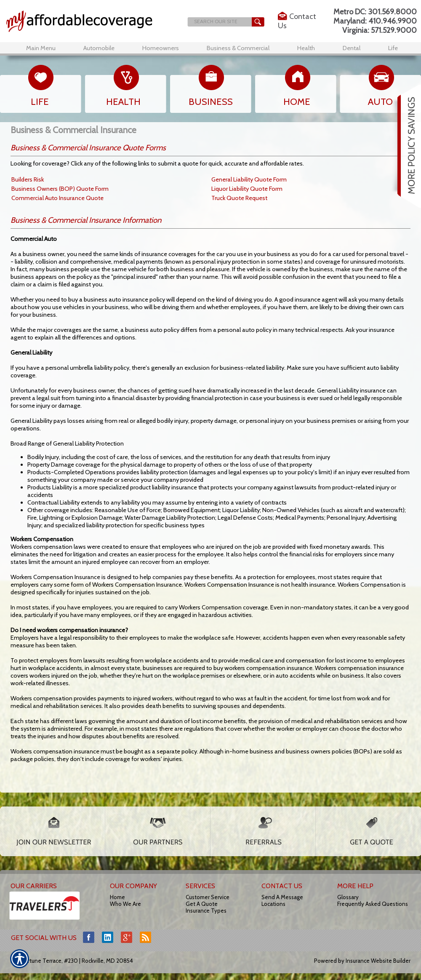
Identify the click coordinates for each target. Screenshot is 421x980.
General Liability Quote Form (249, 179)
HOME (297, 102)
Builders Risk (28, 179)
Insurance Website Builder (378, 961)
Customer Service (208, 897)
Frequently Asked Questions (373, 904)
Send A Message (282, 897)
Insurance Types (206, 911)
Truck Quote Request (239, 198)
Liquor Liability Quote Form (247, 189)
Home (117, 897)
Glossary (348, 897)
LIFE (40, 102)
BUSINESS (211, 102)
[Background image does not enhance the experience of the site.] (92, 21)
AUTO (380, 102)
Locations (273, 904)
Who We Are (125, 904)
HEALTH (123, 102)
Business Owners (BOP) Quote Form (60, 189)
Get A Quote (202, 904)
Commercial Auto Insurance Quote (57, 198)
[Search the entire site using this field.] (219, 21)
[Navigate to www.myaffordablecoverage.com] (406, 146)
